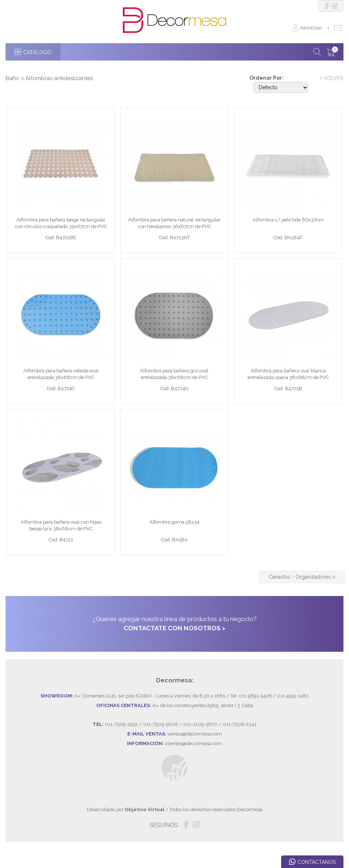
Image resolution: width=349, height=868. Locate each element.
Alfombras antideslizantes (59, 78)
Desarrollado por (125, 828)
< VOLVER (331, 78)
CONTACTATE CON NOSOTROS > (174, 647)
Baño (13, 78)
